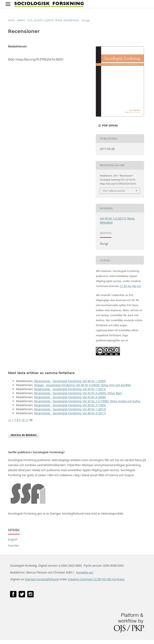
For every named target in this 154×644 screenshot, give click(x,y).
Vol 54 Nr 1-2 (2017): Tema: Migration (53, 20)
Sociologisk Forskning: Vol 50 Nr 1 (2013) (79, 389)
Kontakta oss (85, 572)
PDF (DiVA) (109, 125)
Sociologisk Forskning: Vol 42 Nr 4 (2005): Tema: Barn (87, 393)
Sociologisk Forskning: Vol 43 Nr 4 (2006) (79, 397)
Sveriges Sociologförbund (42, 579)
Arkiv (21, 20)
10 (23, 420)
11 (27, 420)
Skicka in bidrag (24, 435)
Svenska (13, 545)
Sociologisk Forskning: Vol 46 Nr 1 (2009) (79, 381)
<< (10, 420)
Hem (11, 20)
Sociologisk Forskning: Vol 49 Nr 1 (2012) (79, 409)
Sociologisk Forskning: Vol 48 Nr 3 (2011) (79, 413)
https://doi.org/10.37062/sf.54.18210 (39, 59)
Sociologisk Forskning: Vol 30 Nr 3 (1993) (79, 405)
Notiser (39, 385)
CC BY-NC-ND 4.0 (130, 286)
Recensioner (43, 381)
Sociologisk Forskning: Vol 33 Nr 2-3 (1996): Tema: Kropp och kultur (97, 401)
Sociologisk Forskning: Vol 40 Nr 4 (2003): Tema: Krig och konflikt (89, 385)
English (13, 539)
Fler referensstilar (114, 191)
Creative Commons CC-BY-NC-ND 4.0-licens (96, 579)
